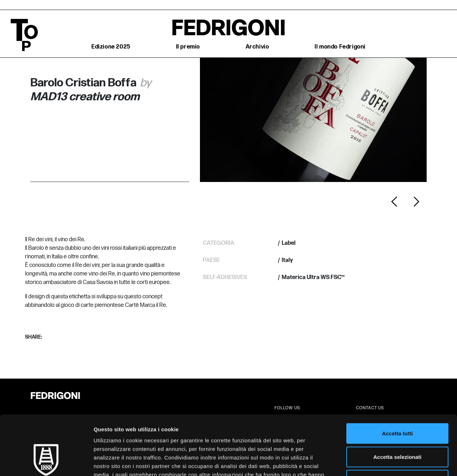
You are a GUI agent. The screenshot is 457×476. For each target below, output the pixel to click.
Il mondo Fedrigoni (340, 47)
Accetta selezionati (397, 406)
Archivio (257, 47)
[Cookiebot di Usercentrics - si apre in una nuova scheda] (46, 462)
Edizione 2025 (111, 47)
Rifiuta (398, 429)
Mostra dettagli (376, 462)
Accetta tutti (398, 382)
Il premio (188, 47)
